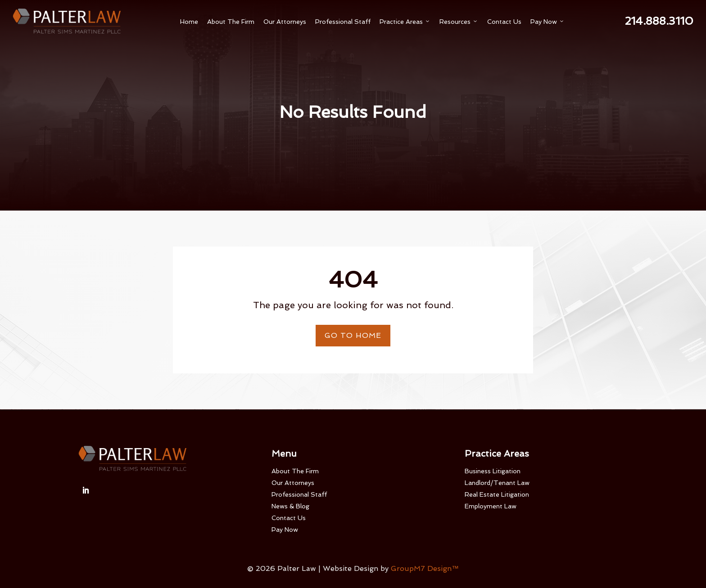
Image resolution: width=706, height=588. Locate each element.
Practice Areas (405, 22)
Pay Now (548, 22)
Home (189, 22)
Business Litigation (493, 471)
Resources (459, 22)
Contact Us (504, 22)
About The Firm (231, 22)
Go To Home (353, 335)
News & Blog (290, 506)
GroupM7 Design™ (425, 568)
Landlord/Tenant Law (497, 483)
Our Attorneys (285, 22)
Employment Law (491, 506)
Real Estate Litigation (497, 494)
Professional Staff (343, 22)
